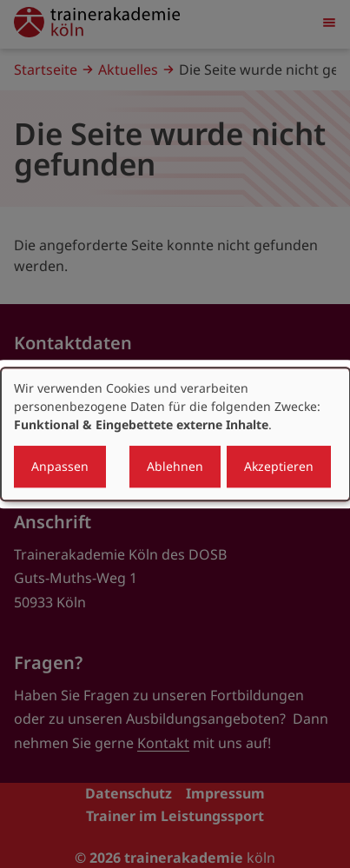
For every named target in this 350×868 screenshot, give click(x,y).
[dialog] (175, 434)
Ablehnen (175, 466)
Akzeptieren (279, 466)
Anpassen (60, 466)
